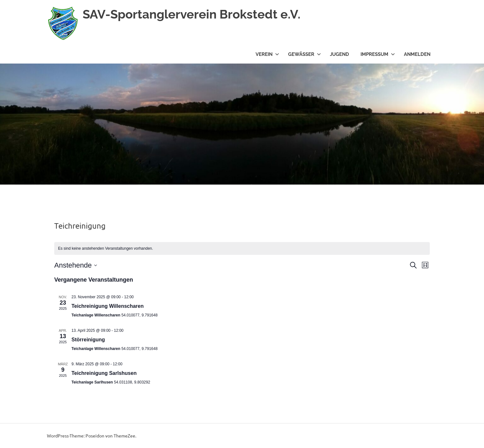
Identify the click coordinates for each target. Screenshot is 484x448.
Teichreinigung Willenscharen (108, 306)
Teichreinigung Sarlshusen (104, 373)
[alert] (242, 249)
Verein (267, 54)
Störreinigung (88, 340)
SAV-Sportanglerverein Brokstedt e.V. (192, 14)
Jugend (339, 54)
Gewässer (305, 54)
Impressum (378, 54)
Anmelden (417, 54)
